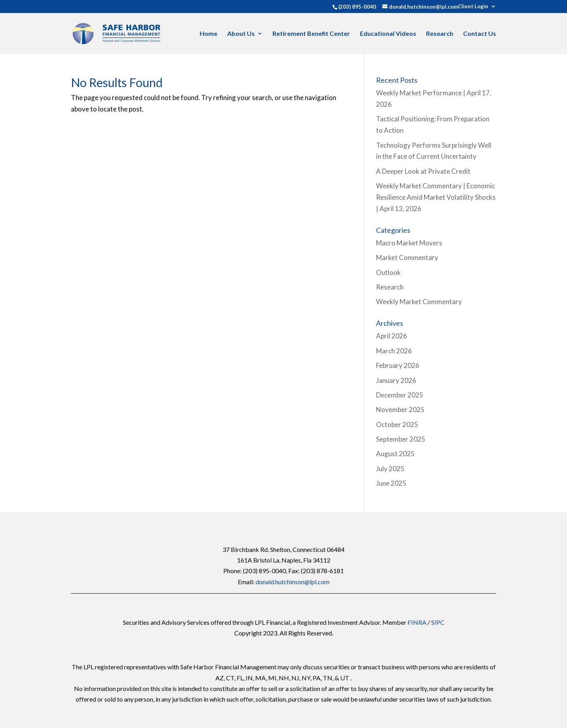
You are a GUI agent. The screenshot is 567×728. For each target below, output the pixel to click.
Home (208, 34)
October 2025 (397, 424)
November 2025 (400, 409)
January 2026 (396, 380)
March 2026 (394, 351)
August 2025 (395, 454)
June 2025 (391, 483)
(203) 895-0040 (357, 7)
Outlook (388, 272)
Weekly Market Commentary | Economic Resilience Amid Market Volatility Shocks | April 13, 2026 (436, 197)
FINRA (417, 622)
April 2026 (392, 336)
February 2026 (398, 365)
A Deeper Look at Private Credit (423, 171)
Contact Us (480, 34)
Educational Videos (388, 34)
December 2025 (400, 395)
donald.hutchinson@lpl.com (293, 582)
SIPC (438, 622)
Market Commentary (407, 257)
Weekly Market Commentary (419, 302)
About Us (241, 34)
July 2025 (390, 469)
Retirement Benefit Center (311, 34)
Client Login (473, 7)
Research (440, 34)
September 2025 (401, 439)
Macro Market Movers (409, 243)
